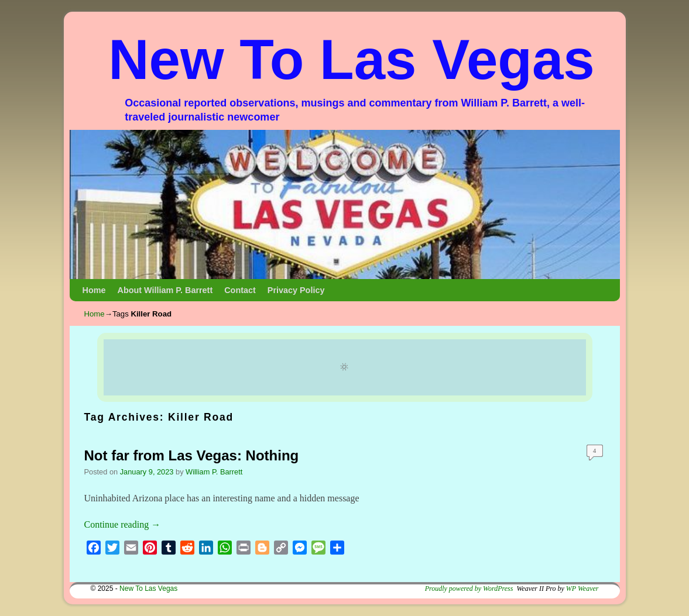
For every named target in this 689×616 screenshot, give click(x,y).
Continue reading (123, 524)
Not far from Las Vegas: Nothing (192, 455)
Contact (240, 290)
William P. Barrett (214, 472)
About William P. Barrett (165, 290)
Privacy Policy (296, 290)
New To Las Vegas (352, 59)
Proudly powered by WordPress (469, 589)
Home (94, 290)
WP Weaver (582, 589)
